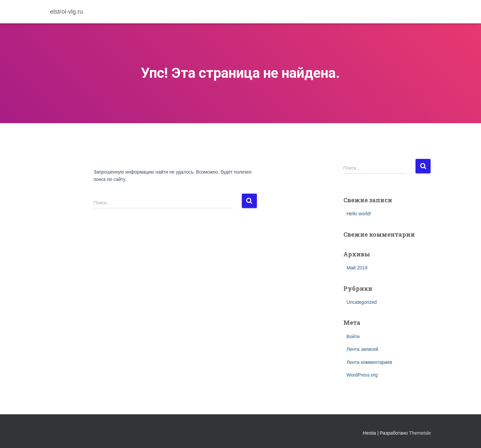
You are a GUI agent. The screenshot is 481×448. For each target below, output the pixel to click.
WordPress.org (362, 375)
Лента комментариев (369, 362)
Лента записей (363, 349)
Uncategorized (362, 302)
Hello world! (359, 214)
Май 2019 (357, 268)
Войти (353, 337)
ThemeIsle (420, 433)
